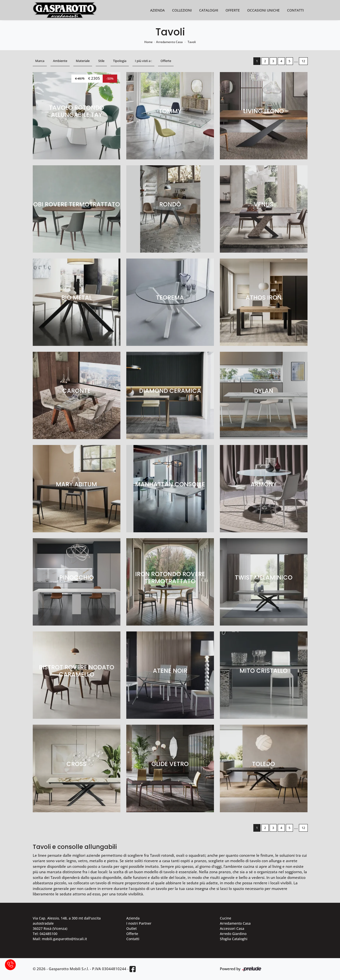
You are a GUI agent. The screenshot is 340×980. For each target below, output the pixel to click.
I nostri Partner (139, 923)
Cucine (226, 918)
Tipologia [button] (120, 61)
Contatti (295, 10)
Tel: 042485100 (45, 934)
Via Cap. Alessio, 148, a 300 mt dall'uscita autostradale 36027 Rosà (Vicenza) (67, 923)
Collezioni (182, 10)
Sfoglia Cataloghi (234, 939)
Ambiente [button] (60, 61)
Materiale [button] (83, 61)
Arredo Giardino (233, 934)
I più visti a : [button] (143, 61)
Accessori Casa (232, 928)
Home (148, 42)
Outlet (131, 928)
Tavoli (192, 42)
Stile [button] (101, 61)
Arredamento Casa (169, 42)
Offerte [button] (166, 61)
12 (303, 61)
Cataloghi (209, 10)
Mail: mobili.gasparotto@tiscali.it (60, 939)
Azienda (157, 10)
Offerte (233, 10)
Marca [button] (40, 61)
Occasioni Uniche (263, 10)
